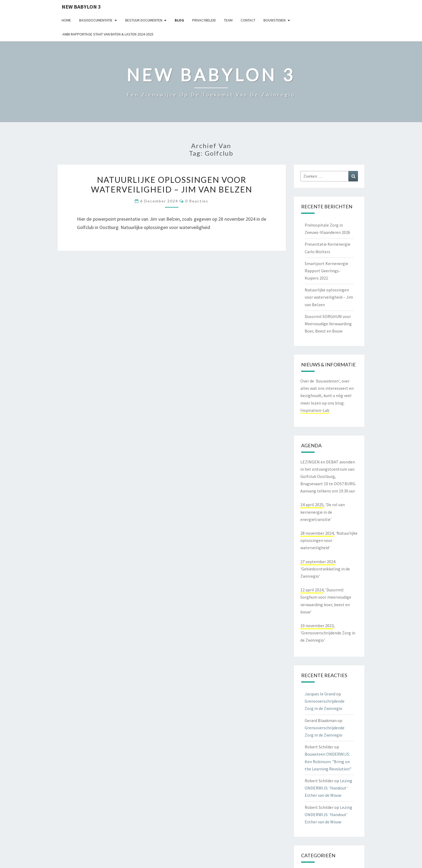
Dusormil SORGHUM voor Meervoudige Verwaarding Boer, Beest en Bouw (328, 324)
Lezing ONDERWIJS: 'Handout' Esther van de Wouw (328, 788)
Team (228, 20)
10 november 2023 (317, 626)
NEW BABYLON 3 (81, 7)
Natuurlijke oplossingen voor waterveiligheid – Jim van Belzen (172, 184)
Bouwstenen (275, 20)
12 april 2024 (312, 590)
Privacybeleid (204, 20)
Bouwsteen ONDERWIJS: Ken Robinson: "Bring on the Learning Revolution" (328, 761)
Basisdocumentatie (96, 20)
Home (66, 20)
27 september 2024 (318, 562)
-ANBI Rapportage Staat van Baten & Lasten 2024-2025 (108, 34)
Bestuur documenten (144, 20)
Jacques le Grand (320, 694)
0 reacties (197, 201)
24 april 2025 (312, 505)
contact (248, 20)
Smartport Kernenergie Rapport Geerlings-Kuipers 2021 (326, 271)
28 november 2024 (317, 533)
